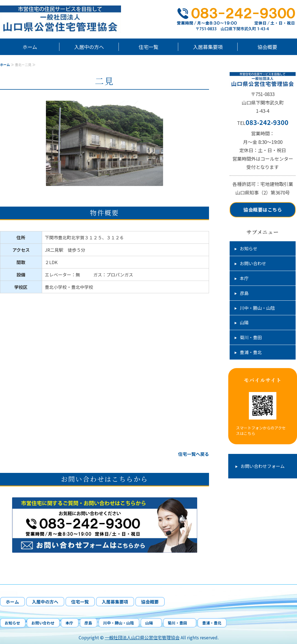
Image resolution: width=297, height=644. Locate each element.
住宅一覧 (148, 47)
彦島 (244, 293)
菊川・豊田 (253, 337)
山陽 (246, 322)
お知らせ (249, 248)
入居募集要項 (208, 47)
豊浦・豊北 (251, 352)
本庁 (244, 278)
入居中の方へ (89, 47)
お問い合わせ (253, 263)
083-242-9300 (267, 122)
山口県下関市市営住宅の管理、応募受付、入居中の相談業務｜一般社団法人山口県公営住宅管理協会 (69, 19)
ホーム (30, 47)
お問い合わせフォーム (263, 466)
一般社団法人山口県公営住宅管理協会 (142, 637)
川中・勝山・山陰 (257, 308)
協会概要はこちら (263, 209)
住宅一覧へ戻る (194, 454)
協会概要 (267, 47)
